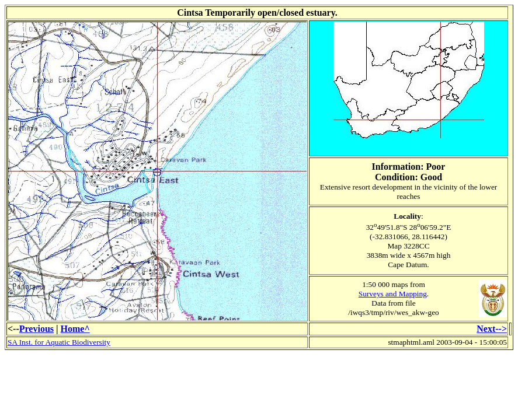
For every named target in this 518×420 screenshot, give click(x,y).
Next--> (492, 329)
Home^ (75, 329)
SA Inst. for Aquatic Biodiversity (59, 342)
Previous (36, 329)
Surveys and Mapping (393, 294)
